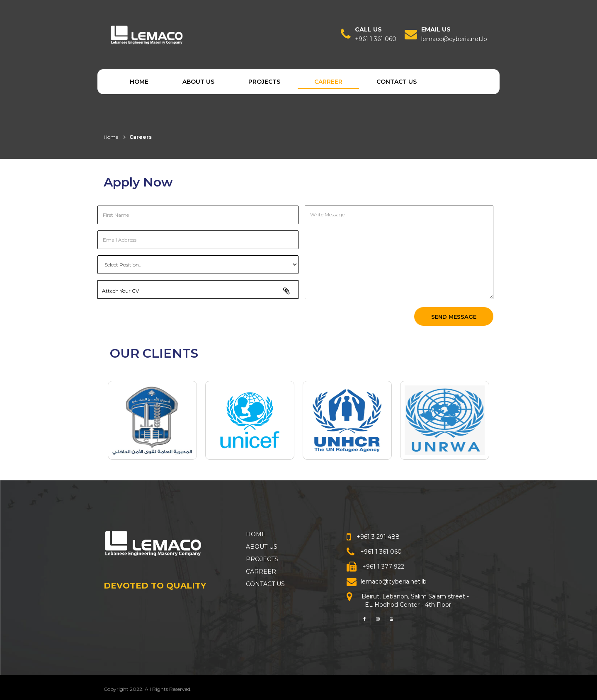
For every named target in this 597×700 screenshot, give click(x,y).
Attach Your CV (200, 290)
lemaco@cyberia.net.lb (454, 39)
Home (111, 137)
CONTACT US (397, 82)
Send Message (454, 317)
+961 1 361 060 (376, 39)
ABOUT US (198, 82)
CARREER (328, 82)
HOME (139, 82)
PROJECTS (264, 82)
